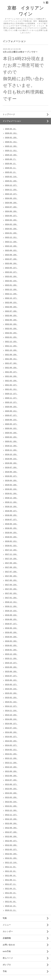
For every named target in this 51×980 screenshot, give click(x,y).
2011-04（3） (11, 889)
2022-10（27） (11, 298)
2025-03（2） (11, 172)
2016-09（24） (11, 615)
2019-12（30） (11, 446)
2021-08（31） (11, 359)
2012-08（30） (11, 828)
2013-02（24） (11, 802)
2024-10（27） (11, 194)
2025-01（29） (11, 181)
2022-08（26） (11, 307)
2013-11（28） (11, 763)
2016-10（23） (11, 611)
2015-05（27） (11, 685)
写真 (5, 918)
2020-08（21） (11, 411)
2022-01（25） (11, 337)
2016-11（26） (11, 606)
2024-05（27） (11, 216)
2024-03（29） (11, 224)
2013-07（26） (11, 780)
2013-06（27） (11, 784)
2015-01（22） (11, 702)
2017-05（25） (11, 580)
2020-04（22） (11, 428)
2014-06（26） (11, 732)
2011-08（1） (11, 880)
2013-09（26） (11, 771)
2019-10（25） (11, 454)
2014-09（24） (11, 719)
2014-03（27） (11, 745)
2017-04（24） (11, 585)
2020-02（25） (11, 437)
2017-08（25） (11, 567)
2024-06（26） (11, 211)
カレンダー (8, 931)
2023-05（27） (11, 268)
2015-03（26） (11, 693)
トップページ (9, 114)
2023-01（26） (11, 285)
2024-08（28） (11, 203)
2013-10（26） (11, 767)
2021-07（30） (11, 363)
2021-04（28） (11, 376)
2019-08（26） (11, 463)
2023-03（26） (11, 276)
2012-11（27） (11, 815)
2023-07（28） (11, 259)
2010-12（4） (11, 906)
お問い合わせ (9, 945)
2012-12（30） (11, 810)
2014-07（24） (11, 728)
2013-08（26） (11, 776)
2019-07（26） (11, 467)
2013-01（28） (11, 806)
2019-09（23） (11, 459)
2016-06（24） (11, 628)
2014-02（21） (11, 750)
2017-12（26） (11, 550)
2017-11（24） (11, 554)
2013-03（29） (11, 797)
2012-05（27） (11, 841)
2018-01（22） (11, 546)
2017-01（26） (11, 598)
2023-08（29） (11, 255)
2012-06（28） (11, 836)
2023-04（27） (11, 272)
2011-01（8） (11, 902)
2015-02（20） (11, 698)
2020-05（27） (11, 424)
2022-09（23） (11, 303)
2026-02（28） (11, 138)
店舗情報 (7, 938)
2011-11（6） (11, 867)
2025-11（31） (11, 151)
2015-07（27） (11, 676)
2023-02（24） (11, 281)
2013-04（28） (11, 793)
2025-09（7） (11, 159)
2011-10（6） (11, 871)
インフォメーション (12, 121)
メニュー (7, 925)
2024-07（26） (11, 207)
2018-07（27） (11, 520)
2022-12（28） (11, 289)
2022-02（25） (11, 333)
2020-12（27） (11, 394)
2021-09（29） (11, 355)
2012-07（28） (11, 832)
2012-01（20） (11, 858)
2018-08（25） (11, 515)
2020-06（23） (11, 420)
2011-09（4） (11, 876)
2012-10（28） (11, 819)
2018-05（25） (11, 528)
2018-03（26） (11, 537)
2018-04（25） (11, 533)
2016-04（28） (11, 637)
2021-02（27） (11, 385)
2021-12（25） (11, 342)
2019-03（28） (11, 485)
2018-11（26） (11, 502)
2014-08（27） (11, 724)
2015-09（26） (11, 667)
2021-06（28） (11, 368)
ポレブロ (7, 965)
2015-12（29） (11, 654)
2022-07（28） (11, 311)
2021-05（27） (11, 372)
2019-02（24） (11, 489)
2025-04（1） (11, 168)
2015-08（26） (11, 672)
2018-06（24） (11, 524)
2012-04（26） (11, 845)
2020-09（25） (11, 407)
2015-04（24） (11, 689)
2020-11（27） (11, 398)
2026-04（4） (11, 129)
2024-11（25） (11, 190)
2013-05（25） (11, 789)
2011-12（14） (11, 863)
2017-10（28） (11, 559)
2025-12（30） (11, 146)
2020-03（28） (11, 433)
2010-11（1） (11, 910)
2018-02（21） (11, 541)
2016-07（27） (11, 624)
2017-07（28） (11, 572)
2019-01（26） (11, 494)
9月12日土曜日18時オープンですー (20, 52)
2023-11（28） (11, 242)
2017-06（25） (11, 576)
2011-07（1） (11, 884)
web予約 (7, 951)
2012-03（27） (11, 849)
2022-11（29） (11, 294)
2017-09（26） (11, 563)
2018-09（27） (11, 511)
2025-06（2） (11, 164)
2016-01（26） (11, 650)
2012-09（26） (11, 823)
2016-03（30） (11, 641)
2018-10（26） (11, 507)
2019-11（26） (11, 450)
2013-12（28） (11, 758)
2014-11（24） (11, 711)
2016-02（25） (11, 645)
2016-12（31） (11, 602)
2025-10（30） (11, 155)
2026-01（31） (11, 142)
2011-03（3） (11, 893)
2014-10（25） (11, 715)
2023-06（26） (11, 263)
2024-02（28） (11, 229)
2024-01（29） (11, 233)
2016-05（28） (11, 632)
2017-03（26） (11, 589)
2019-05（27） (11, 476)
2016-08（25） (11, 619)
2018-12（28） (11, 498)
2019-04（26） (11, 481)
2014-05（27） (11, 737)
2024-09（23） (11, 198)
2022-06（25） (11, 316)
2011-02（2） (11, 897)
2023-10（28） (11, 246)
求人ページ (8, 958)
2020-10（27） (11, 402)
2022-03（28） (11, 329)
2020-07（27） (11, 415)
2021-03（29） (11, 381)
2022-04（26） (11, 324)
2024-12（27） (11, 185)
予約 (5, 971)
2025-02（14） (11, 177)
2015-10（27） (11, 663)
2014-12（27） (11, 706)
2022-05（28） (11, 320)
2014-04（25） (11, 741)
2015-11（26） (11, 658)
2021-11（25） (11, 346)
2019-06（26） (11, 472)
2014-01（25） (11, 754)
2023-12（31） (11, 237)
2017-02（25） (11, 593)
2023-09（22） (11, 250)
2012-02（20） (11, 854)
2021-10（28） (11, 350)
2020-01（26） (11, 441)
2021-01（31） (11, 389)
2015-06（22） (11, 680)
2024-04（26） (11, 220)
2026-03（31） (11, 133)
